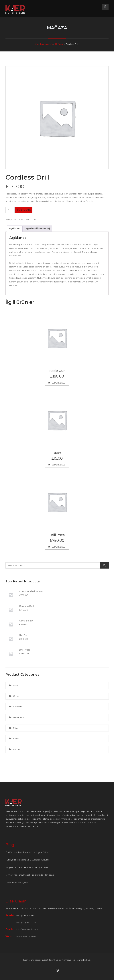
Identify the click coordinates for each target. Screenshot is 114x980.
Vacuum (18, 749)
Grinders (18, 707)
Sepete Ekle (24, 210)
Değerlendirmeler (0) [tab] (37, 229)
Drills (21, 219)
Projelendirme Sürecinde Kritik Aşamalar (27, 867)
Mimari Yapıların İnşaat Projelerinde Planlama (30, 875)
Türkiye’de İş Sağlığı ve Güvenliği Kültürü (27, 860)
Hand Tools (30, 219)
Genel (16, 696)
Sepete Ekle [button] (58, 383)
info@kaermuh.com (27, 929)
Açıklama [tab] (15, 229)
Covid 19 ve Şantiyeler (17, 882)
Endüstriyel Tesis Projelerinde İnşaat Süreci (27, 852)
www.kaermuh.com (27, 936)
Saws (16, 739)
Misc (15, 728)
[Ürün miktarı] (10, 210)
